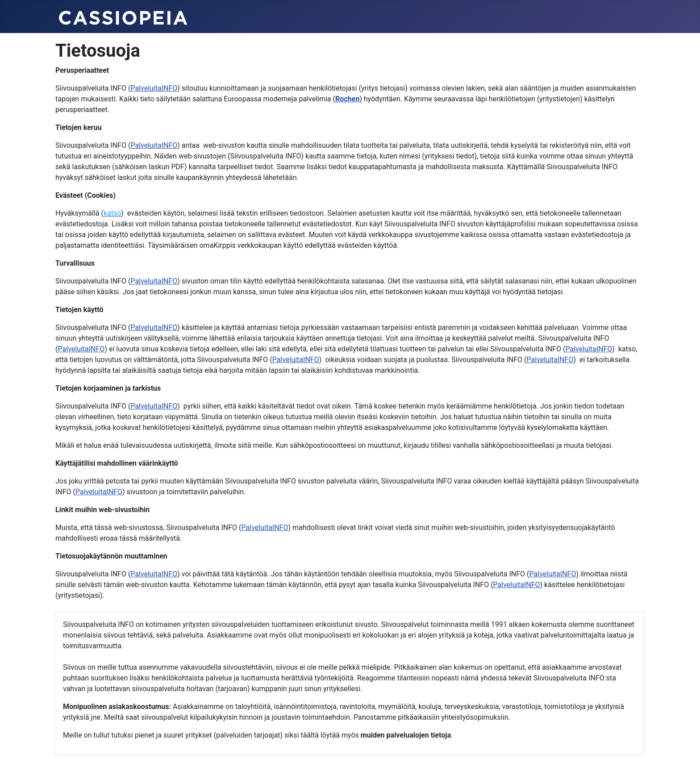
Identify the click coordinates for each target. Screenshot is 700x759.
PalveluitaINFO (154, 88)
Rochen (347, 99)
